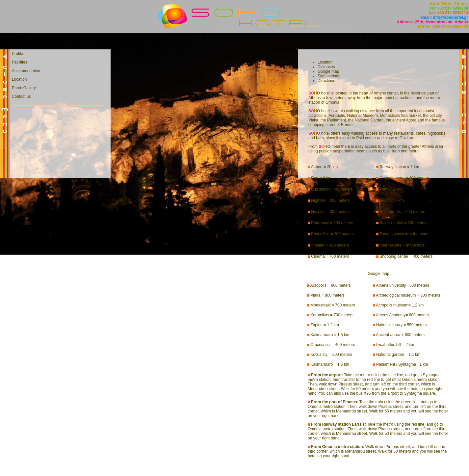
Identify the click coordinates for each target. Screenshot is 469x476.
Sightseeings (329, 76)
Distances (326, 67)
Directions (326, 81)
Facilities (20, 62)
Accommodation (26, 71)
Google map (328, 71)
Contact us (21, 96)
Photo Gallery (24, 88)
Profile (17, 54)
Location (19, 79)
